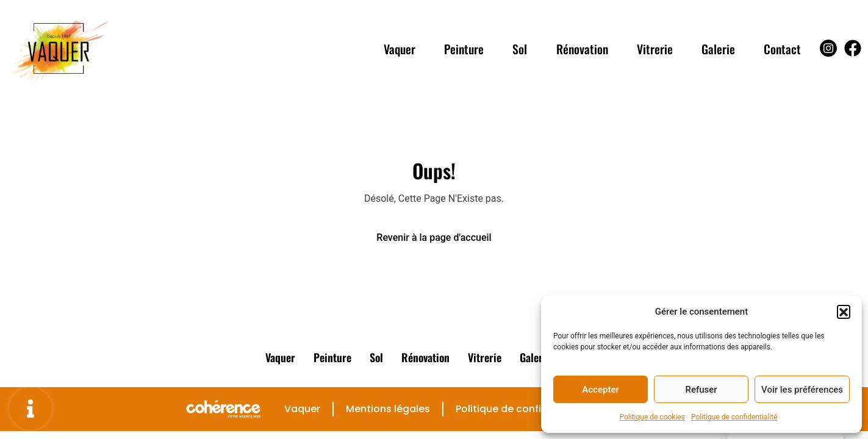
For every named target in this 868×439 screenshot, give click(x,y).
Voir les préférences (802, 390)
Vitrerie (654, 49)
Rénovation (580, 49)
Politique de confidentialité (734, 417)
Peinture (461, 49)
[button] (844, 312)
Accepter (600, 390)
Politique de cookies (652, 417)
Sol (518, 49)
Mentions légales (388, 409)
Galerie (718, 49)
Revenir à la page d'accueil (434, 237)
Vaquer (396, 49)
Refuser (701, 390)
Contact (782, 49)
